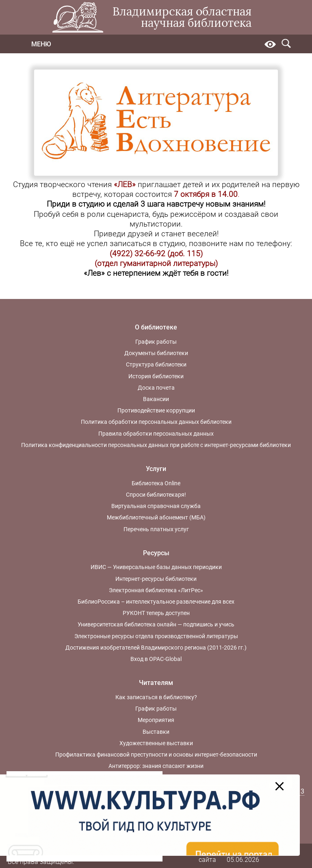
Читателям (156, 683)
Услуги (156, 469)
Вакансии (156, 399)
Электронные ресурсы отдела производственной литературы (156, 636)
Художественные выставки (156, 743)
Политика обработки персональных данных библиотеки (156, 422)
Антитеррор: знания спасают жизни (156, 766)
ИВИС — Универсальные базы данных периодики (156, 567)
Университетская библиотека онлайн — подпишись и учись (156, 624)
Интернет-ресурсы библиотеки (156, 579)
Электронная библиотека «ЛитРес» (156, 590)
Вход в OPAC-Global (156, 659)
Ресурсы (156, 553)
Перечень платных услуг (156, 529)
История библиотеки (156, 376)
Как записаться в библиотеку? (156, 697)
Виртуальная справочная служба (156, 506)
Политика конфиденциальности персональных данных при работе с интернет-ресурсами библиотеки (156, 445)
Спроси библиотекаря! (156, 495)
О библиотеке (156, 327)
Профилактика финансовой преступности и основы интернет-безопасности (156, 755)
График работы (156, 342)
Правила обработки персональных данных (156, 434)
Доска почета (156, 388)
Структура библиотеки (156, 364)
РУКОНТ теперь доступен (156, 613)
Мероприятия (156, 720)
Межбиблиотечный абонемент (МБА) (156, 517)
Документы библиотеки (156, 353)
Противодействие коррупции (156, 410)
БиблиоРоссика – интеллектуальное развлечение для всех (156, 602)
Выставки (156, 732)
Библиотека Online (156, 483)
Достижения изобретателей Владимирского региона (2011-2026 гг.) (156, 648)
